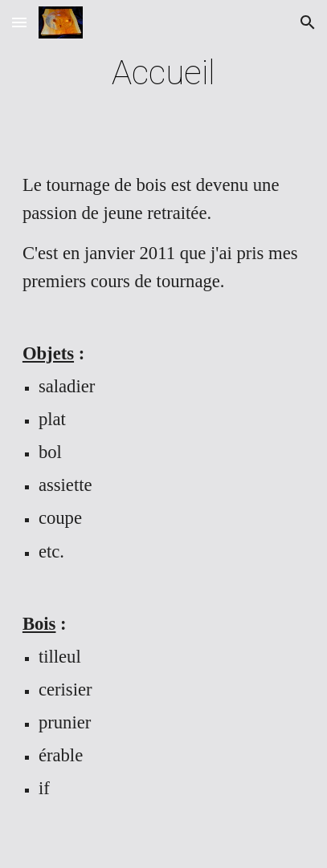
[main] (163, 73)
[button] (19, 22)
